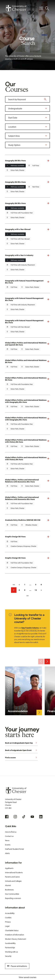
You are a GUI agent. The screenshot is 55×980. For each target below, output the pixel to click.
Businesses (9, 890)
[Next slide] (47, 661)
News (7, 840)
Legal (7, 926)
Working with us (11, 952)
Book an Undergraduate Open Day (21, 743)
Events (8, 845)
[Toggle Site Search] (47, 8)
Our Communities (12, 894)
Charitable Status (12, 930)
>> (28, 596)
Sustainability (10, 943)
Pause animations (17, 966)
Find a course (21, 758)
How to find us (11, 832)
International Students (14, 872)
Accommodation (18, 711)
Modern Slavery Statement (16, 939)
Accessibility (10, 913)
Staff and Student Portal (14, 849)
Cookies (8, 918)
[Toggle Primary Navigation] (41, 8)
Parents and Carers (12, 877)
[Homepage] (16, 8)
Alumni (8, 885)
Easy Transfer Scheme (30, 628)
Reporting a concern (13, 898)
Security (8, 956)
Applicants (9, 868)
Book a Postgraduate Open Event (21, 750)
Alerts (7, 853)
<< (14, 585)
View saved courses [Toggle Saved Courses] (28, 977)
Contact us (9, 836)
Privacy (8, 922)
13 (36, 590)
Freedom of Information (15, 935)
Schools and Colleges (13, 881)
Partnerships (10, 948)
